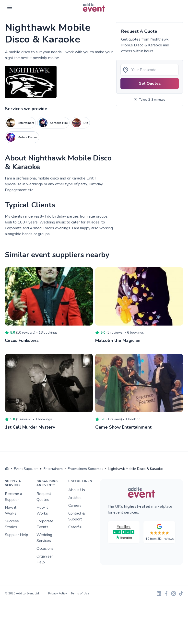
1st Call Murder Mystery (30, 427)
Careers (75, 506)
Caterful (75, 527)
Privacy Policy (58, 593)
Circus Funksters (22, 340)
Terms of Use (80, 593)
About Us (77, 490)
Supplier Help (17, 535)
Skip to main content (17, 15)
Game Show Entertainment (123, 427)
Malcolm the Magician (118, 340)
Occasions (45, 549)
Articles (75, 498)
